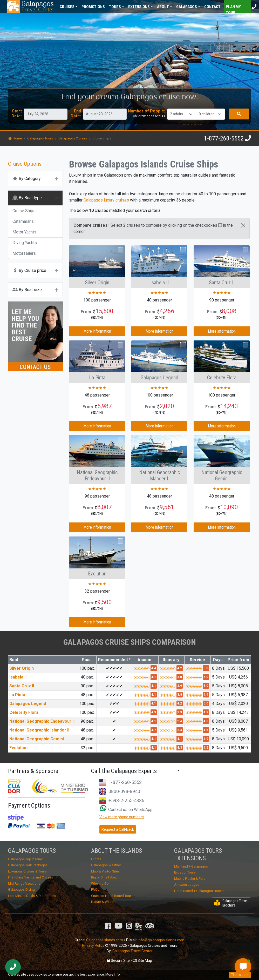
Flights (96, 859)
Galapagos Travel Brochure (231, 903)
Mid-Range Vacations (24, 884)
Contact (212, 7)
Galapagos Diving (21, 890)
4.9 (206, 695)
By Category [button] (27, 179)
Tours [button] (115, 7)
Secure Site (118, 961)
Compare (113, 250)
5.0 (206, 668)
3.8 (180, 677)
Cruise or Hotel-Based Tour (111, 896)
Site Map (142, 961)
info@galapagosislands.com (161, 940)
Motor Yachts (24, 232)
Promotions (93, 7)
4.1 (154, 677)
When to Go (100, 884)
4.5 (206, 721)
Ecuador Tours (185, 872)
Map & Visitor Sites (105, 871)
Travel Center (37, 6)
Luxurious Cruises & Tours (27, 871)
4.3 (180, 748)
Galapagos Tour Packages (28, 865)
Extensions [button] (139, 7)
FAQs (95, 890)
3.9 (180, 686)
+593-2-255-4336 (126, 800)
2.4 (180, 721)
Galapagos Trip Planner (25, 859)
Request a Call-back (118, 829)
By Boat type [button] (27, 198)
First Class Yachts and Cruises (30, 877)
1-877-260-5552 (224, 138)
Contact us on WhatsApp (126, 810)
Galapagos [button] (187, 7)
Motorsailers (24, 253)
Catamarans (23, 221)
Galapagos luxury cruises (106, 200)
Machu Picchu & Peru (190, 879)
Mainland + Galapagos (191, 866)
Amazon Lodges (187, 885)
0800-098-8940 (124, 791)
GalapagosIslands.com (105, 940)
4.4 (154, 668)
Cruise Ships (24, 211)
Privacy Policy (93, 945)
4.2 (180, 668)
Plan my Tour (233, 9)
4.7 (154, 730)
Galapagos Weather (106, 865)
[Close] (243, 225)
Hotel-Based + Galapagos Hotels (199, 891)
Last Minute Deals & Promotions (32, 896)
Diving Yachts (25, 243)
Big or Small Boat (104, 877)
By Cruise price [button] (29, 270)
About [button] (163, 7)
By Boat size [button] (27, 290)
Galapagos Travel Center (132, 951)
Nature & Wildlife (104, 902)
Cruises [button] (67, 7)
